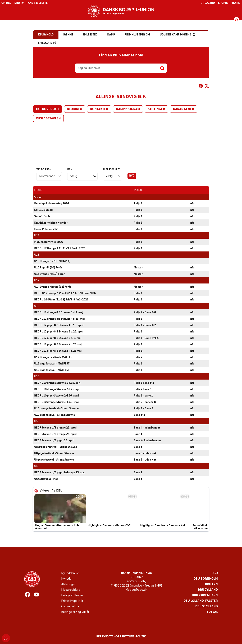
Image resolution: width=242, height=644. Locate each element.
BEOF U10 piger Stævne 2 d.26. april (57, 396)
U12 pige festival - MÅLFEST (52, 364)
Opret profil (229, 3)
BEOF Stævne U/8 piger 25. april (54, 440)
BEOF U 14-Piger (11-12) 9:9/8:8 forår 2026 (61, 300)
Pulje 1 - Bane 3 (143, 408)
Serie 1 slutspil (44, 210)
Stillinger (156, 109)
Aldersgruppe (111, 169)
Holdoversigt (48, 109)
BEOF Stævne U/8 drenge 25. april (55, 428)
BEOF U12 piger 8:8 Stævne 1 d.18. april (59, 325)
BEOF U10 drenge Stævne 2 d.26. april (58, 389)
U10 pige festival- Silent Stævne (55, 415)
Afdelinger (68, 584)
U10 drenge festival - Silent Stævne (56, 408)
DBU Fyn (211, 584)
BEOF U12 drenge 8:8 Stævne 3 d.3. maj (59, 312)
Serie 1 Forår (42, 216)
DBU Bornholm (206, 579)
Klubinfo (75, 109)
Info (192, 204)
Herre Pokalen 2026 (47, 229)
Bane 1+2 (139, 415)
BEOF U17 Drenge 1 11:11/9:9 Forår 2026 (60, 248)
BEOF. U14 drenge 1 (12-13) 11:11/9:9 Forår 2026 (65, 293)
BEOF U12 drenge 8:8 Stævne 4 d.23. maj (60, 319)
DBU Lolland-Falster (201, 601)
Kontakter (99, 109)
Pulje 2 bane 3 (142, 389)
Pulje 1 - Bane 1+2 (145, 325)
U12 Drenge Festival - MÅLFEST (54, 357)
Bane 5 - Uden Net (145, 453)
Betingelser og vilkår (75, 612)
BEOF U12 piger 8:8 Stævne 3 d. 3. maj (58, 338)
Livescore (47, 43)
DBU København (205, 595)
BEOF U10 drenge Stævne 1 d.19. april (58, 383)
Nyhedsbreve (70, 573)
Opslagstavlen (48, 119)
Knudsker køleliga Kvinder (51, 223)
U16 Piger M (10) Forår (48, 268)
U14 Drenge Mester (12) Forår (53, 287)
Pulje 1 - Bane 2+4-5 (146, 338)
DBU (215, 573)
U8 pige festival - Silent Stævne (54, 453)
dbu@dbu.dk (138, 590)
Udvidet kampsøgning (178, 35)
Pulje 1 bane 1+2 (144, 383)
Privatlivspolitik (72, 601)
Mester (138, 268)
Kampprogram (128, 109)
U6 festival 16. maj (46, 479)
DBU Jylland (208, 590)
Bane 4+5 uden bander (147, 440)
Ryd (132, 176)
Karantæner (184, 109)
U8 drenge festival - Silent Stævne (56, 447)
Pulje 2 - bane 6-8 (145, 402)
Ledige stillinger (72, 595)
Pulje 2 (138, 357)
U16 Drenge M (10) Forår (49, 274)
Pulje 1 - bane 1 (143, 396)
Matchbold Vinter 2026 (49, 242)
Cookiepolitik (70, 606)
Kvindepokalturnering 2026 (52, 204)
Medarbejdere (71, 590)
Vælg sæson (44, 169)
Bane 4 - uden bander (147, 428)
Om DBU (6, 3)
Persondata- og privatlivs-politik (121, 637)
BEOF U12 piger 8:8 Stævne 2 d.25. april (59, 332)
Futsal (212, 612)
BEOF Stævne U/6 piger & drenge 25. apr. (60, 472)
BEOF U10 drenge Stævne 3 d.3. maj (56, 402)
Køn (70, 169)
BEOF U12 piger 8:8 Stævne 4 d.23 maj (58, 344)
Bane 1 (138, 434)
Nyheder (67, 579)
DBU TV (19, 3)
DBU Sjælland (207, 606)
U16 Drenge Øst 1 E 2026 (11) (52, 261)
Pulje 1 (138, 204)
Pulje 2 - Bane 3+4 (145, 312)
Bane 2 (138, 472)
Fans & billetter (38, 3)
